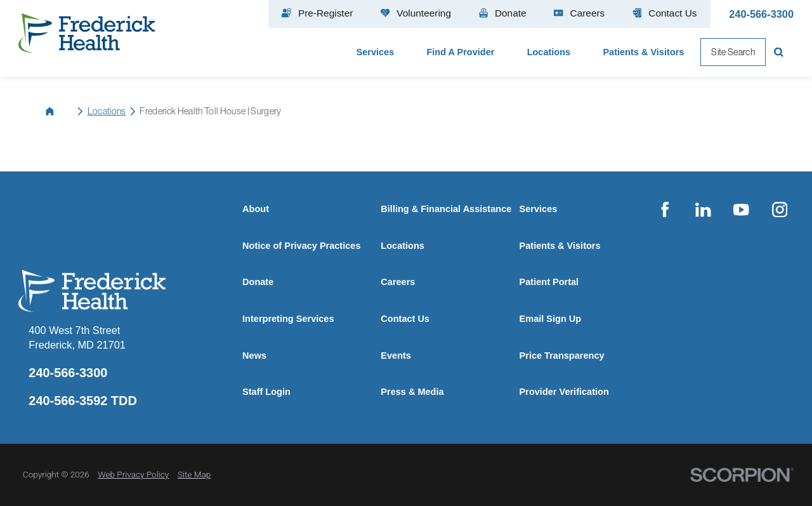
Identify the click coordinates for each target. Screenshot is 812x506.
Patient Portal (549, 282)
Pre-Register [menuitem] (317, 13)
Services (539, 209)
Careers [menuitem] (579, 13)
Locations (107, 111)
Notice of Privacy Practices (301, 246)
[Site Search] (780, 52)
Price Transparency (562, 356)
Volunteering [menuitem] (416, 13)
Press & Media (412, 392)
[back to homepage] (60, 111)
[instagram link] (780, 210)
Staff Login (266, 392)
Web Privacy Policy (133, 474)
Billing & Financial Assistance (446, 209)
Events (396, 356)
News (254, 356)
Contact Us (405, 319)
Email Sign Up (551, 319)
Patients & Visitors (560, 246)
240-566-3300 (761, 14)
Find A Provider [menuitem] (460, 52)
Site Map (194, 474)
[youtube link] (742, 210)
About (256, 209)
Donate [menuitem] (503, 13)
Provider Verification (564, 392)
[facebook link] (665, 210)
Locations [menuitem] (549, 52)
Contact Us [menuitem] (665, 13)
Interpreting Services (288, 319)
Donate (258, 282)
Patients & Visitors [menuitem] (643, 52)
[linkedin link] (703, 210)
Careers (398, 282)
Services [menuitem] (376, 52)
